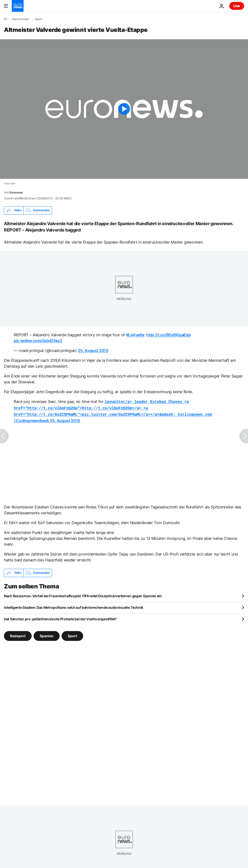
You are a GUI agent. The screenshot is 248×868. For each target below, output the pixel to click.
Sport (38, 19)
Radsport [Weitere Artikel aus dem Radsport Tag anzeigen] (18, 634)
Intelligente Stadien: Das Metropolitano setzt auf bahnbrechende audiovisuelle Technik (74, 605)
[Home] (5, 19)
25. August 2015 (93, 350)
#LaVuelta (135, 335)
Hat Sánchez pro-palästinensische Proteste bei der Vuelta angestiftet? (60, 617)
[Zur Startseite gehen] (18, 6)
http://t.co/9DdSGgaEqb (168, 335)
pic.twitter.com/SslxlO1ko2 (38, 341)
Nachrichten (21, 19)
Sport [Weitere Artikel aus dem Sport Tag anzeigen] (72, 634)
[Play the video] (124, 109)
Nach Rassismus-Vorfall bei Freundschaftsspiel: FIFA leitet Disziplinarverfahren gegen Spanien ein (83, 594)
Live (237, 6)
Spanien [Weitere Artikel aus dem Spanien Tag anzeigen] (47, 634)
